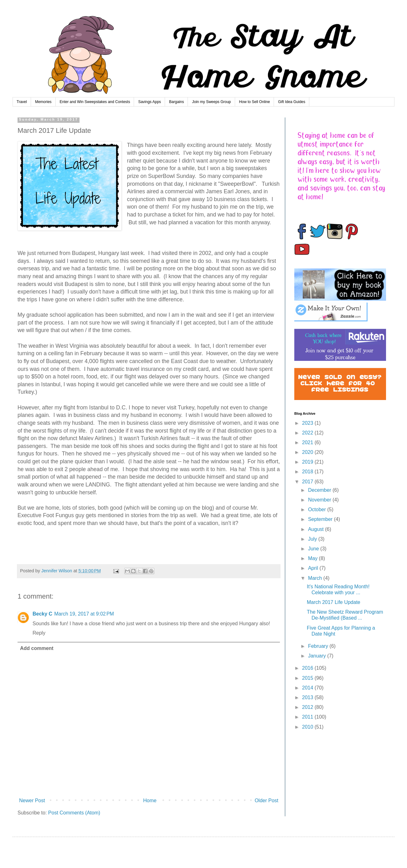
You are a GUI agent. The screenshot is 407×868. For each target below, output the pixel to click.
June (314, 549)
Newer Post (32, 800)
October (318, 509)
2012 (308, 707)
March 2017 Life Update (334, 602)
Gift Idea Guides (292, 102)
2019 (308, 462)
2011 (308, 717)
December (320, 490)
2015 (308, 678)
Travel (22, 102)
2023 (308, 423)
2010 (308, 727)
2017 (308, 482)
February (319, 646)
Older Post (266, 800)
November (320, 500)
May (314, 558)
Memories (43, 102)
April (314, 568)
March (316, 578)
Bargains (176, 102)
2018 (308, 472)
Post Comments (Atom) (74, 813)
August (317, 529)
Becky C (42, 614)
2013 (308, 697)
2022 (308, 433)
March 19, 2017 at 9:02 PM (84, 614)
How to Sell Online (255, 102)
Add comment (37, 648)
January (318, 656)
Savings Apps (149, 102)
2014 (308, 688)
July (313, 539)
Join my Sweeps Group (211, 102)
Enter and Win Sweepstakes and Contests (95, 102)
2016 (308, 668)
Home (150, 800)
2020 (308, 452)
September (321, 519)
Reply (39, 633)
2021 (308, 442)
